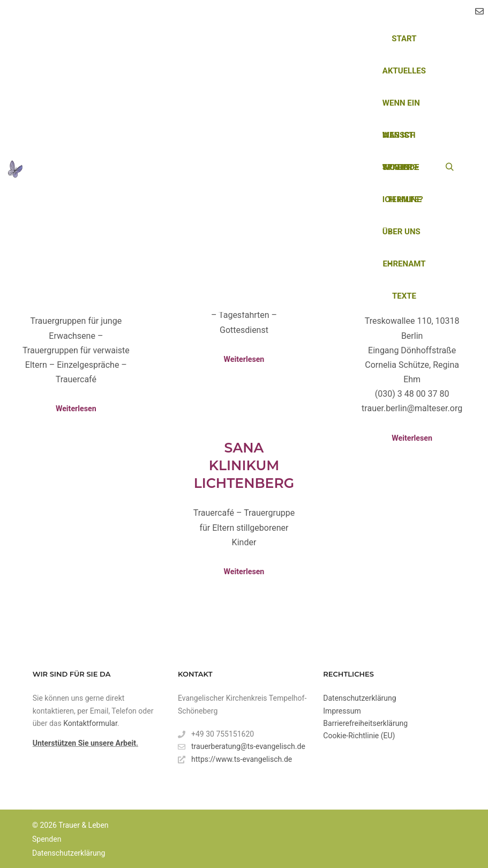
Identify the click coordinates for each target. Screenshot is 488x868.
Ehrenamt (404, 264)
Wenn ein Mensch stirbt (402, 109)
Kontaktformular (90, 723)
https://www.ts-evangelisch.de (235, 759)
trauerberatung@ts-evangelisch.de (242, 747)
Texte (404, 296)
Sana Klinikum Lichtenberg (244, 465)
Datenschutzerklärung (359, 698)
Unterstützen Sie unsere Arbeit (84, 743)
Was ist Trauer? (400, 141)
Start (404, 39)
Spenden (47, 839)
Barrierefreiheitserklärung (365, 723)
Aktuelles (404, 71)
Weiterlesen (76, 409)
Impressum (342, 711)
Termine (404, 199)
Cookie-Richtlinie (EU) (359, 736)
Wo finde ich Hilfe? (403, 173)
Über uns (401, 237)
